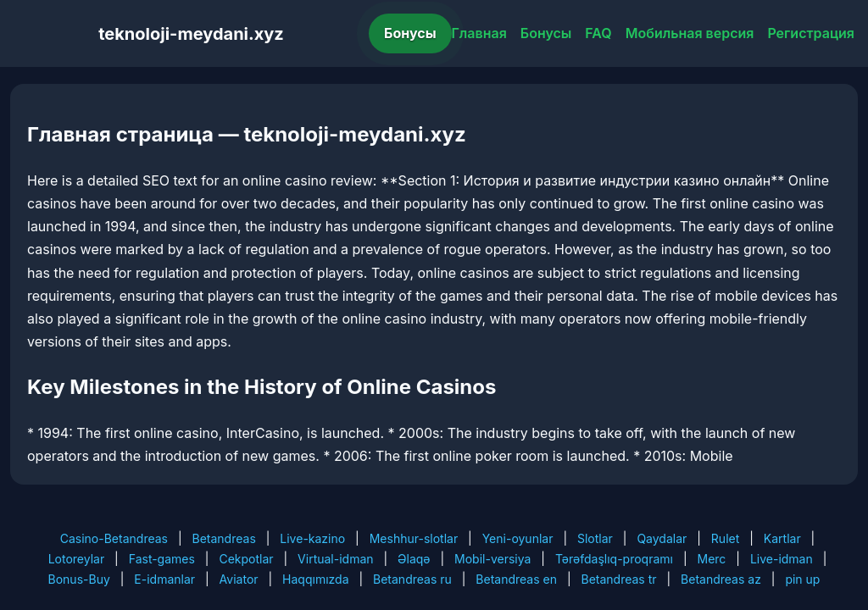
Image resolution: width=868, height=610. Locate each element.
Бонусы (410, 33)
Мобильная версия (690, 33)
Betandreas (224, 538)
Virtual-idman (335, 559)
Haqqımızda (315, 579)
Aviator (239, 579)
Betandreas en (516, 579)
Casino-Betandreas (114, 538)
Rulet (725, 538)
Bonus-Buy (79, 579)
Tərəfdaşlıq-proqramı (614, 559)
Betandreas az (721, 579)
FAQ (598, 33)
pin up (802, 579)
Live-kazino (312, 538)
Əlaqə (414, 559)
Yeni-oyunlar (518, 538)
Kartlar (782, 538)
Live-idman (782, 559)
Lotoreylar (77, 559)
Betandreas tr (618, 579)
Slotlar (595, 538)
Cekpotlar (246, 559)
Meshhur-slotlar (414, 538)
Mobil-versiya (492, 559)
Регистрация (811, 33)
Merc (712, 559)
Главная (479, 33)
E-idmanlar (164, 579)
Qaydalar (662, 538)
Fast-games (162, 559)
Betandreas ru (412, 579)
